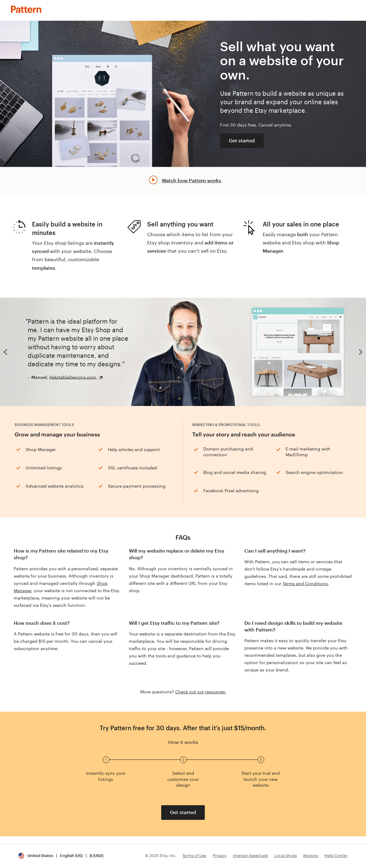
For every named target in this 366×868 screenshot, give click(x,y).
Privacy (220, 856)
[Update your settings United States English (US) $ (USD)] (61, 856)
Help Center (336, 856)
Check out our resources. (201, 692)
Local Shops (286, 856)
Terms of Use (194, 856)
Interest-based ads (250, 856)
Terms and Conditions (305, 584)
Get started (242, 141)
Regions (311, 856)
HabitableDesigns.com (73, 377)
